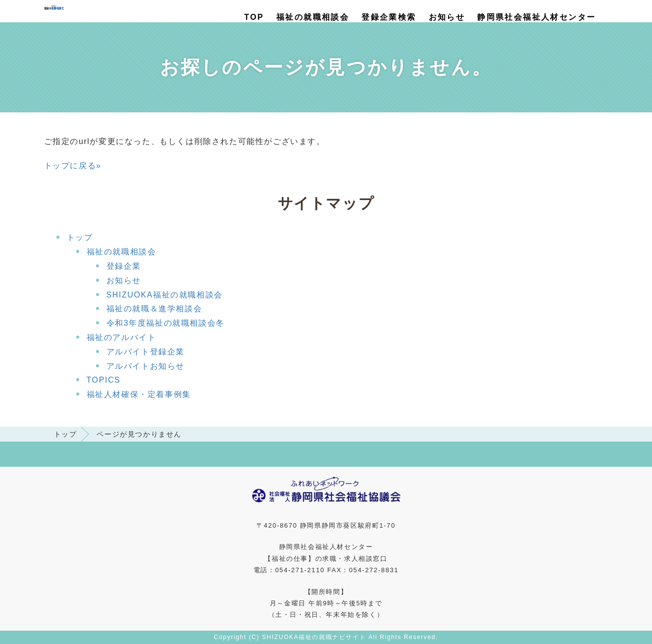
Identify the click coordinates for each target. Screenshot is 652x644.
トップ (80, 237)
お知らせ (447, 17)
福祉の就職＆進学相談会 (154, 309)
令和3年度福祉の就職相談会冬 (166, 323)
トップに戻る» (73, 166)
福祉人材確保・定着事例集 (139, 394)
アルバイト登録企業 (146, 352)
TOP (254, 17)
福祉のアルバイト (122, 337)
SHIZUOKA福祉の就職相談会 (165, 295)
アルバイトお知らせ (146, 366)
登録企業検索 (389, 17)
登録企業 (124, 266)
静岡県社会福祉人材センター (536, 17)
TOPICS (104, 380)
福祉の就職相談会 (313, 17)
